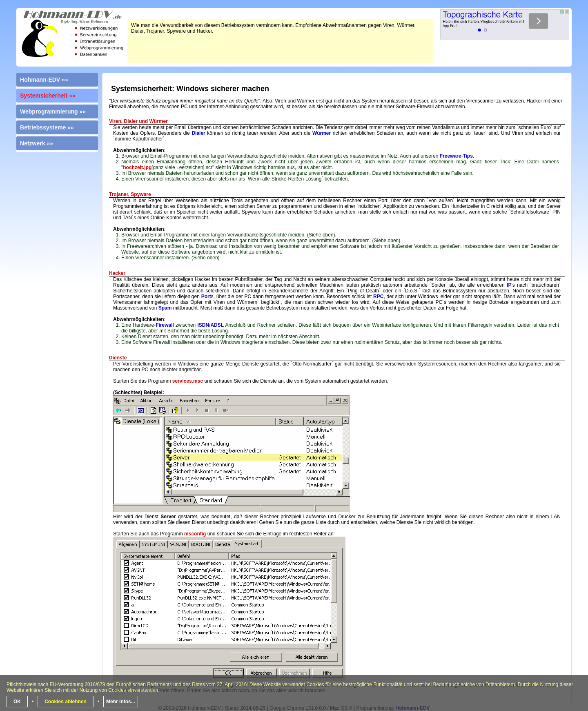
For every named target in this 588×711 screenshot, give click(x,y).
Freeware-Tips (456, 156)
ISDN (203, 325)
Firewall (165, 325)
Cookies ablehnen (66, 702)
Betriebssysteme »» (47, 127)
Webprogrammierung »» (53, 111)
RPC (378, 296)
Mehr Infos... (121, 702)
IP (509, 285)
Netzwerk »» (37, 143)
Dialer (198, 133)
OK (17, 702)
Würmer (322, 133)
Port (206, 296)
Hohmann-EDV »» (44, 80)
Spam (165, 308)
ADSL (217, 325)
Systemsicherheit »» (48, 96)
